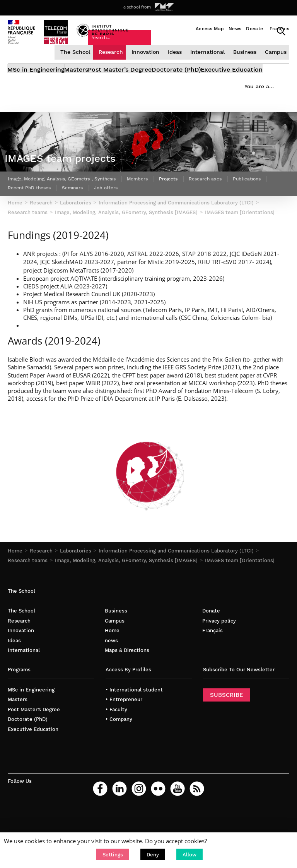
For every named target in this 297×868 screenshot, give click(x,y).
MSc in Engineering (36, 83)
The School (79, 63)
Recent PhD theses (77, 224)
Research (114, 63)
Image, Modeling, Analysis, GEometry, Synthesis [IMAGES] (126, 597)
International (208, 63)
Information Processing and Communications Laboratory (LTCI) (176, 587)
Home (15, 587)
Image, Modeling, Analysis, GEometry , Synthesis (72, 214)
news (111, 677)
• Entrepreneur (124, 736)
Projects (194, 214)
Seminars (126, 224)
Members (160, 214)
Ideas (176, 63)
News (235, 29)
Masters (89, 83)
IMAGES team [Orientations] (240, 597)
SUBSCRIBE (227, 731)
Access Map (210, 29)
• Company (119, 756)
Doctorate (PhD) (212, 83)
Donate (254, 29)
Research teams (28, 597)
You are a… (195, 53)
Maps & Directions (127, 687)
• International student (134, 726)
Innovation (147, 63)
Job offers (163, 224)
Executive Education (39, 92)
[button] (113, 854)
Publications (24, 224)
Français (279, 29)
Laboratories (76, 587)
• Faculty (116, 746)
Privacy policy (219, 657)
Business (245, 63)
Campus (275, 63)
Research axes (235, 214)
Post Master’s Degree (144, 83)
